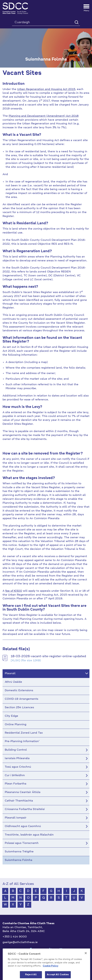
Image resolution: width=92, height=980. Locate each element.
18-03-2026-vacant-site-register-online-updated (48, 656)
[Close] (86, 960)
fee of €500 (14, 591)
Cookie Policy (50, 973)
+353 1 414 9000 (15, 937)
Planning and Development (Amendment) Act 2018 (44, 116)
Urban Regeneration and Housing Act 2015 (46, 89)
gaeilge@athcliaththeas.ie (20, 942)
